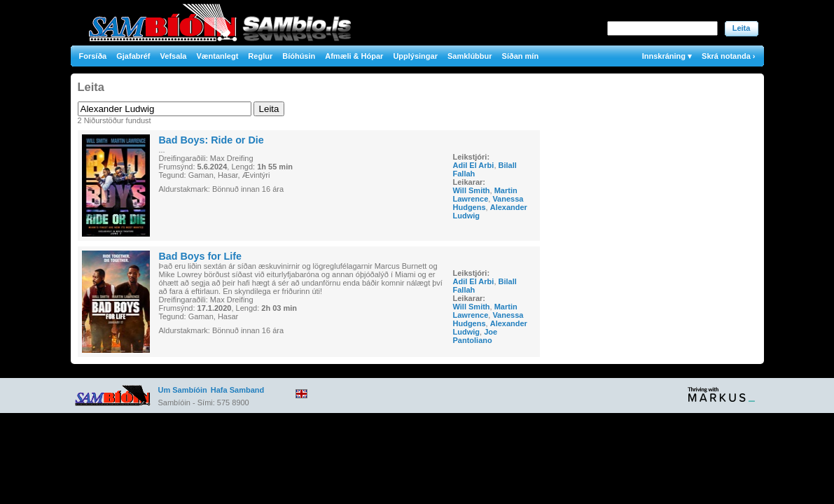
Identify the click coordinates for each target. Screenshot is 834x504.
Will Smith (472, 190)
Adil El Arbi (474, 165)
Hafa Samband (237, 390)
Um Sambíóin (183, 390)
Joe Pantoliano (475, 336)
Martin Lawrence (485, 195)
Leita (742, 28)
